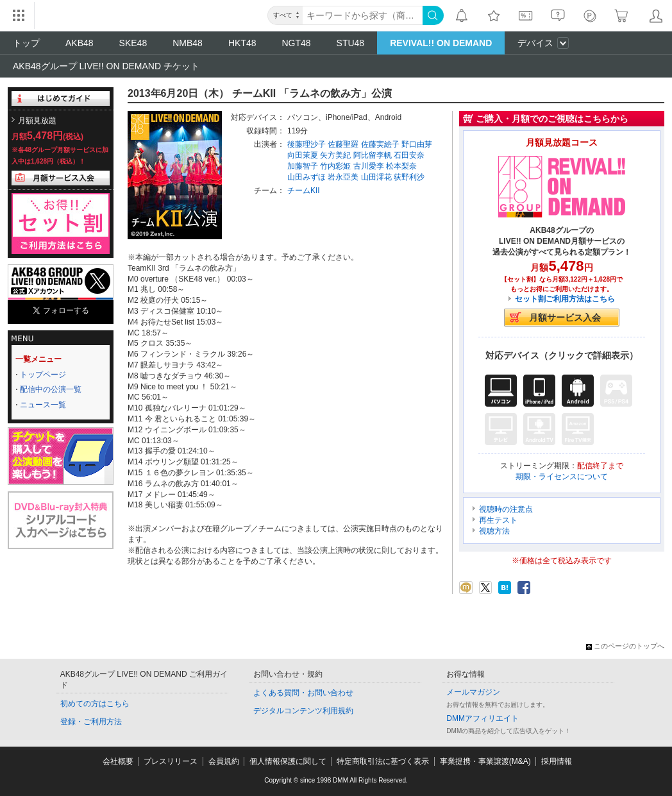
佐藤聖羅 (343, 144)
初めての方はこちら (95, 704)
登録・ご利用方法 (91, 722)
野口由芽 (417, 144)
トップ (26, 43)
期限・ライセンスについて (562, 477)
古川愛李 (369, 166)
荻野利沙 (409, 177)
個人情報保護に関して (288, 761)
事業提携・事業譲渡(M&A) (485, 761)
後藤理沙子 (307, 144)
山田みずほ (307, 177)
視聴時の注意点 (506, 509)
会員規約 (224, 761)
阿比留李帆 (373, 155)
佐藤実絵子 (380, 144)
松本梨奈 (401, 166)
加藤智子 (303, 166)
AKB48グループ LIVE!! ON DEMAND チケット (106, 66)
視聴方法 (494, 531)
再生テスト (498, 520)
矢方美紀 (335, 155)
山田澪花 (376, 177)
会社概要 (118, 761)
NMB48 (188, 43)
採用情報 (557, 761)
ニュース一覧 (43, 405)
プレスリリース (171, 761)
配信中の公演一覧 (51, 389)
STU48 (351, 43)
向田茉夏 (303, 155)
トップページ (43, 375)
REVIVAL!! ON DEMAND (441, 43)
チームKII (304, 191)
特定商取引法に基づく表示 (383, 761)
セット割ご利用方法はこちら (565, 299)
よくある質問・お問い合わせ (303, 693)
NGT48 (296, 43)
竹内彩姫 (335, 166)
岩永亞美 (343, 177)
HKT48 (242, 43)
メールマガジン (473, 692)
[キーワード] (363, 15)
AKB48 (80, 43)
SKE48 (133, 43)
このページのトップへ (625, 646)
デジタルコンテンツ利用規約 (303, 711)
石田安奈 (409, 155)
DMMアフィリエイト (483, 718)
